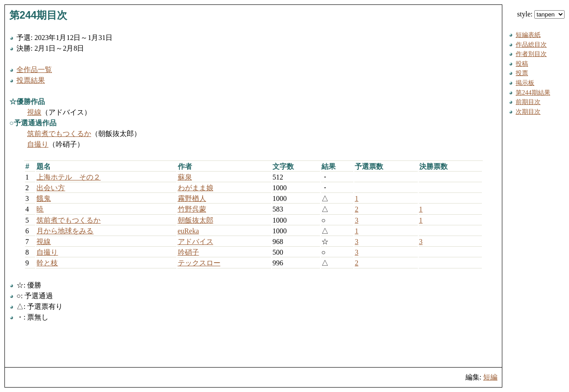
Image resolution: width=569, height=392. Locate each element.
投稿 (522, 64)
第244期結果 (533, 92)
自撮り (38, 144)
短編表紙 (528, 35)
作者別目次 (531, 54)
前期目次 (528, 102)
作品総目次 (531, 44)
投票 (522, 73)
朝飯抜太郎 (196, 220)
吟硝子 (188, 252)
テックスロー (199, 263)
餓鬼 (44, 198)
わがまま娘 (196, 188)
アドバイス (196, 242)
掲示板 (525, 83)
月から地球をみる (65, 231)
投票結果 (31, 80)
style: (541, 14)
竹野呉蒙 (192, 209)
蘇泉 (185, 177)
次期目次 (528, 112)
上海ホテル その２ (68, 177)
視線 (34, 112)
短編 (490, 377)
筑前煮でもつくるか (59, 134)
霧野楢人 (192, 198)
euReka (188, 231)
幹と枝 (47, 263)
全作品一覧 (34, 70)
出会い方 (51, 188)
